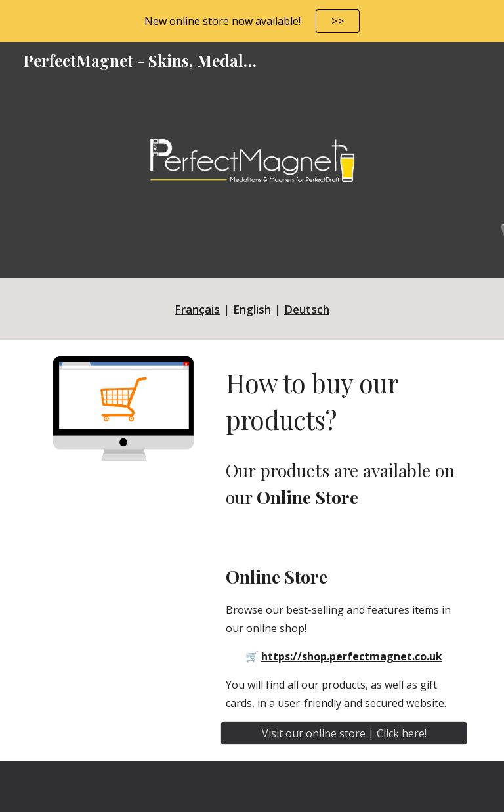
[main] (252, 309)
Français (197, 309)
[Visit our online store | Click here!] (344, 733)
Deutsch (307, 309)
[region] (252, 21)
